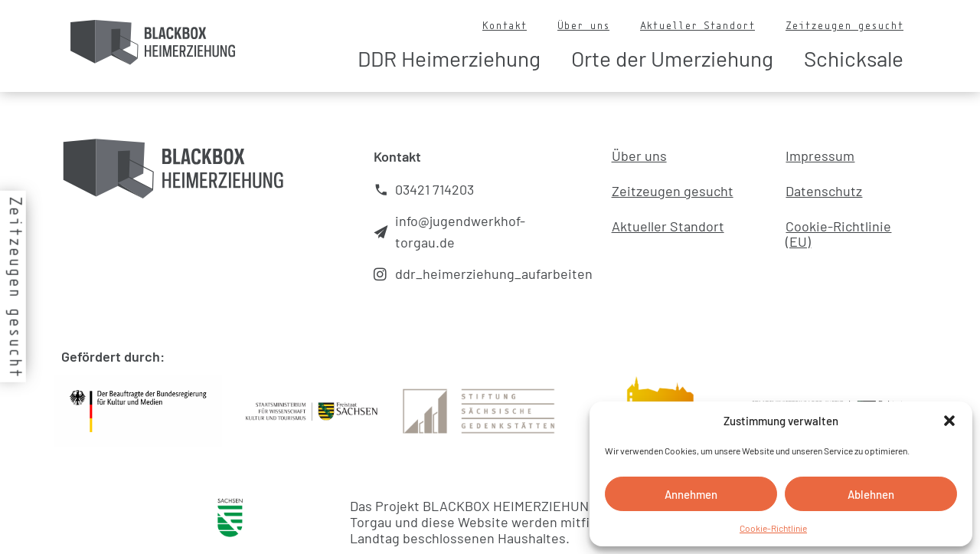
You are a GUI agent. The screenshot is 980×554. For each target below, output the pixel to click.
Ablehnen (871, 494)
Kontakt (505, 25)
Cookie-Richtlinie (773, 528)
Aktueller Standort (697, 25)
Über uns (583, 25)
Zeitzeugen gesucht (844, 25)
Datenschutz (824, 191)
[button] (949, 421)
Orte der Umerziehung (672, 58)
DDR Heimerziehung (449, 58)
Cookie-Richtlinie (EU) (838, 234)
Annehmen (691, 494)
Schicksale (854, 58)
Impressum (820, 156)
